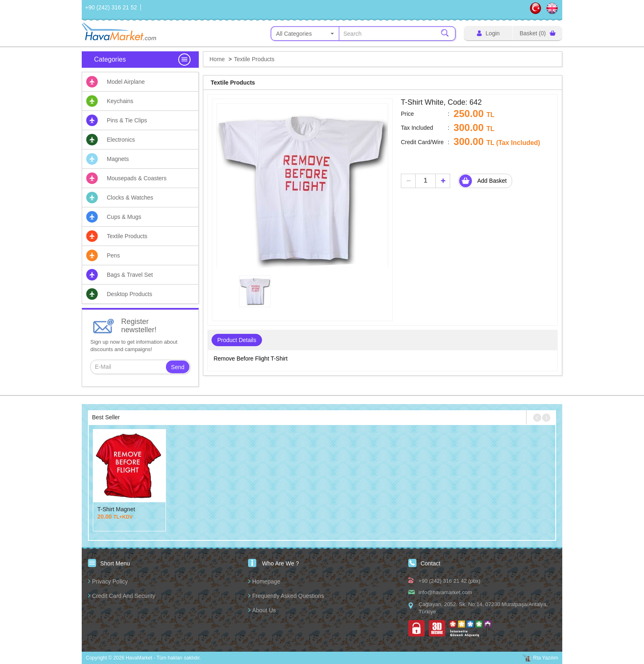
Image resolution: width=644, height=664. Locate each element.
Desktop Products (130, 294)
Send (178, 367)
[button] (537, 418)
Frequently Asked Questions (288, 596)
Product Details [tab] (237, 340)
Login (488, 33)
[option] (302, 189)
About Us (264, 610)
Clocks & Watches (130, 198)
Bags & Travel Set (130, 275)
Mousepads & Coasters (137, 178)
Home (217, 59)
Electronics (121, 140)
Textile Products (127, 236)
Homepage (266, 581)
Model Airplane (126, 82)
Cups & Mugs (124, 217)
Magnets (118, 159)
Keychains (120, 101)
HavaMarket (120, 31)
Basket (538, 33)
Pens (113, 255)
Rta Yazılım (546, 658)
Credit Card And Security (124, 596)
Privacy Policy (110, 581)
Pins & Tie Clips (127, 120)
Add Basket (484, 181)
